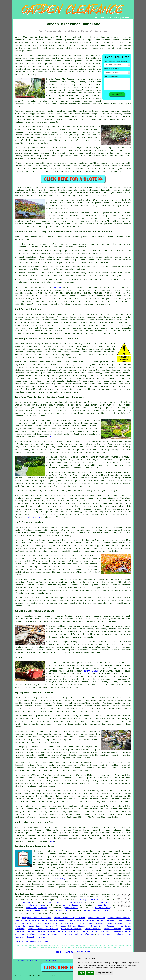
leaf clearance (40, 556)
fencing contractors (89, 900)
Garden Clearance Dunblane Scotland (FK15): (39, 37)
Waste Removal (34, 923)
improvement (79, 894)
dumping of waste (38, 716)
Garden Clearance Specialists (69, 918)
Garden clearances (24, 288)
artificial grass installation (65, 902)
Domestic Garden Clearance (79, 923)
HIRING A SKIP (91, 671)
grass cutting (71, 908)
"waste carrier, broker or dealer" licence (69, 90)
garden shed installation (97, 911)
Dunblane (56, 288)
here (52, 841)
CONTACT (116, 18)
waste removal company (82, 629)
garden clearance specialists (46, 900)
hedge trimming (103, 908)
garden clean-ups (121, 857)
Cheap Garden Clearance (27, 921)
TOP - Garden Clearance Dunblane (32, 942)
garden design (71, 905)
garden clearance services (56, 273)
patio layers (104, 905)
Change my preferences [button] (104, 973)
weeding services (36, 905)
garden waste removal (119, 876)
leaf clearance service (61, 590)
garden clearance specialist (81, 317)
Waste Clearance (96, 918)
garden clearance (23, 75)
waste (76, 87)
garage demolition (84, 881)
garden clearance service (60, 163)
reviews (51, 187)
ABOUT (109, 18)
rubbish (30, 193)
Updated (42, 961)
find (22, 827)
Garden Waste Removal (119, 918)
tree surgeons (22, 902)
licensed (70, 96)
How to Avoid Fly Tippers (60, 79)
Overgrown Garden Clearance (36, 918)
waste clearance (96, 644)
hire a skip (34, 517)
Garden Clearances (106, 921)
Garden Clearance (27, 961)
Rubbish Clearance (53, 923)
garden (117, 37)
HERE (52, 437)
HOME (95, 18)
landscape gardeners (37, 908)
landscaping (59, 879)
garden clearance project (85, 244)
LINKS (102, 18)
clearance (19, 138)
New (36, 961)
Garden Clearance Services (80, 921)
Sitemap (16, 961)
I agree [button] (82, 973)
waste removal (97, 622)
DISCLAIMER (126, 18)
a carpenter (62, 911)
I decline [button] (90, 973)
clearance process (30, 762)
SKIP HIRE (105, 902)
